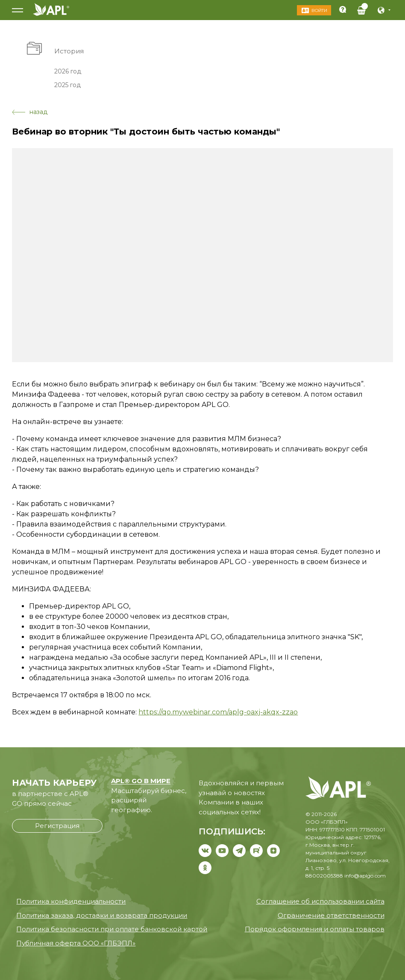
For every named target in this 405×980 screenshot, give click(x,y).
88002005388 (324, 876)
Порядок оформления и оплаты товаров (315, 929)
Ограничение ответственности (331, 915)
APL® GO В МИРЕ (141, 781)
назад (30, 112)
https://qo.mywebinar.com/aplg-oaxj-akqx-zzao (218, 712)
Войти (318, 10)
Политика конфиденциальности (71, 901)
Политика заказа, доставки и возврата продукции (102, 915)
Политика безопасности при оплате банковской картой (112, 929)
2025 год (67, 85)
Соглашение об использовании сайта (320, 901)
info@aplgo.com (365, 876)
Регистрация (57, 826)
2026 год (68, 71)
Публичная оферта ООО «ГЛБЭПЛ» (76, 943)
